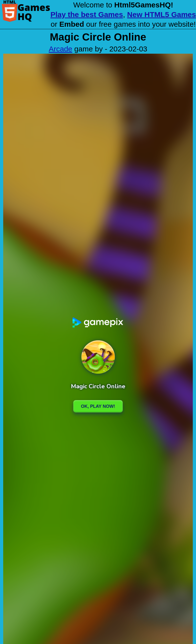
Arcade (60, 49)
